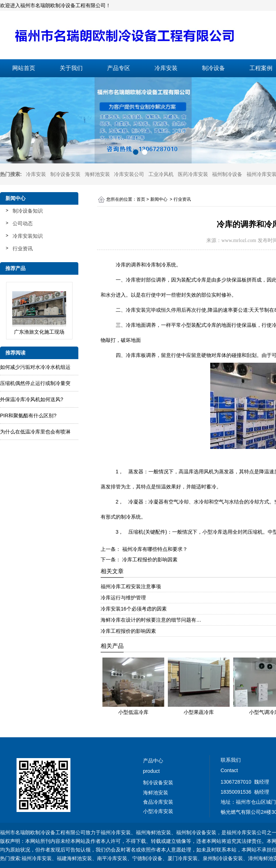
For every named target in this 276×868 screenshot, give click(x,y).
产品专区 (119, 68)
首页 (141, 199)
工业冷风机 (161, 174)
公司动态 (23, 223)
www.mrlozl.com (239, 240)
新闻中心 (159, 199)
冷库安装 (166, 68)
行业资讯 (23, 249)
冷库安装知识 (28, 236)
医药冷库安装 (193, 174)
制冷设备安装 (65, 174)
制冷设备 (213, 68)
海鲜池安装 (97, 174)
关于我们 (71, 68)
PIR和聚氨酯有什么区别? (28, 416)
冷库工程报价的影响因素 (149, 560)
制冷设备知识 (28, 211)
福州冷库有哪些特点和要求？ (154, 549)
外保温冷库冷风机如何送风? (32, 399)
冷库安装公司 (129, 174)
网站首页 (24, 68)
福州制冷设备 (227, 174)
